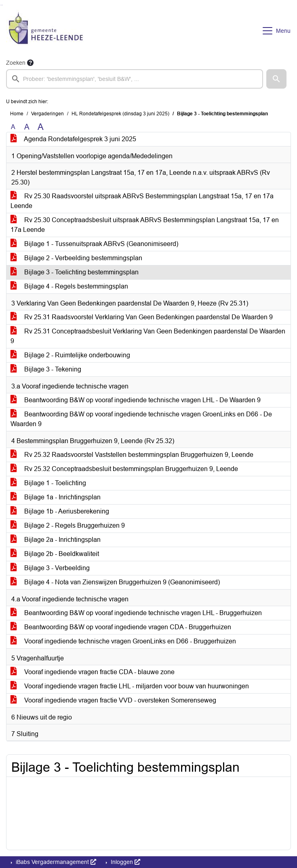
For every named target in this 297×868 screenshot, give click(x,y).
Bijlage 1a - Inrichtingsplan (56, 497)
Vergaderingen (47, 114)
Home (17, 114)
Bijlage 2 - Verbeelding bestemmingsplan (76, 258)
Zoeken (16, 63)
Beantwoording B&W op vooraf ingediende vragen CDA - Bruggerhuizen (121, 627)
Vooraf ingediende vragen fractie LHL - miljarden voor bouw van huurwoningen (130, 686)
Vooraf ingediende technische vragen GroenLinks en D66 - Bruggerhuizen (123, 641)
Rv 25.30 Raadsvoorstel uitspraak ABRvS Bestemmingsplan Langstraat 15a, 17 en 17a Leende (142, 201)
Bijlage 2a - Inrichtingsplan (56, 540)
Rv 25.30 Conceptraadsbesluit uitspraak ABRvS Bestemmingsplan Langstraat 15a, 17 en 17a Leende (145, 225)
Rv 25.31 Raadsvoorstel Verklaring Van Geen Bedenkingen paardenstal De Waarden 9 (142, 317)
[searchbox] (135, 79)
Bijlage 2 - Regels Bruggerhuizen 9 (68, 525)
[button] (276, 79)
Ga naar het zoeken (1, 5)
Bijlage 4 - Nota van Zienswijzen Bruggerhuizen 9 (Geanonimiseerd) (115, 582)
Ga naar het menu (2, 5)
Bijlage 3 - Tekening (46, 369)
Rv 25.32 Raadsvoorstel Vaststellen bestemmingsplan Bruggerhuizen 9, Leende (132, 455)
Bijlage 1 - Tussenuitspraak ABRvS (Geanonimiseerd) (94, 244)
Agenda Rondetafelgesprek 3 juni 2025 (73, 139)
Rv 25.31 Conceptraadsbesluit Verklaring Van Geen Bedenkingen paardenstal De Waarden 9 (148, 336)
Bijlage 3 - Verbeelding (50, 568)
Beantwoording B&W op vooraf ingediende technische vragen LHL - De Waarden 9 (136, 400)
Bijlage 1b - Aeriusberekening (60, 511)
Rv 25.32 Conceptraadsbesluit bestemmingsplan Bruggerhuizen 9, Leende (124, 469)
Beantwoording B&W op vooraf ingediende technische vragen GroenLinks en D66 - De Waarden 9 (141, 419)
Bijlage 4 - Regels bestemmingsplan (69, 286)
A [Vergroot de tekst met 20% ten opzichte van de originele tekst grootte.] (27, 127)
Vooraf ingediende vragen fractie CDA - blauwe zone (93, 672)
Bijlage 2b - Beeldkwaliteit (55, 554)
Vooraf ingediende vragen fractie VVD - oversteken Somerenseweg (113, 700)
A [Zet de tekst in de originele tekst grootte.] (13, 127)
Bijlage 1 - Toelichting (48, 483)
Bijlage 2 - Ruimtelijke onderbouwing (70, 355)
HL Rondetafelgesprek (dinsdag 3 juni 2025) (120, 114)
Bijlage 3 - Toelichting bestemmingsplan (75, 272)
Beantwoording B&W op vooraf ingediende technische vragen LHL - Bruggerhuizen (136, 613)
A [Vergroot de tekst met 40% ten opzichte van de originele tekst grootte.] (41, 127)
